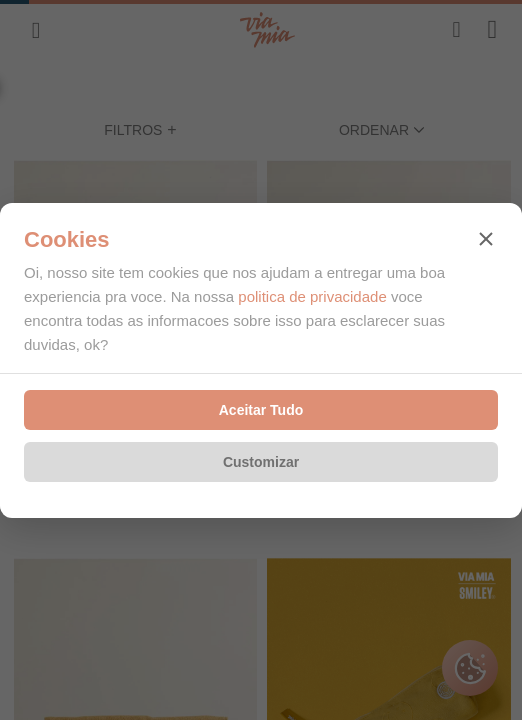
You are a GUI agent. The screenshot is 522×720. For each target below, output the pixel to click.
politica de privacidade (312, 296)
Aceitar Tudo (261, 410)
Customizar (261, 462)
